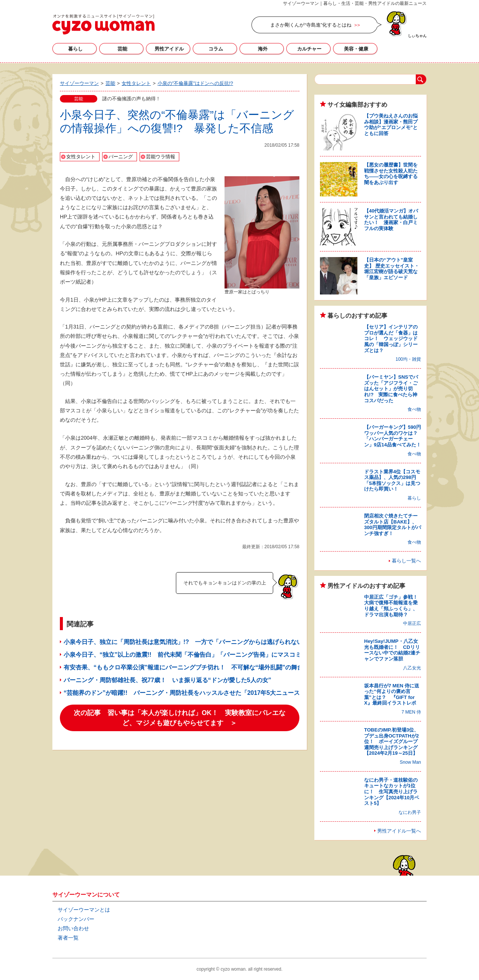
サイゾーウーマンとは (84, 910)
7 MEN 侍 (411, 712)
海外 (263, 49)
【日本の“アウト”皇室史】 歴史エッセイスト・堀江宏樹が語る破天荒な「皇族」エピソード (392, 269)
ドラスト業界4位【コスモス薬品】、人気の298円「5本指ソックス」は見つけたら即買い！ (392, 480)
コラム (216, 49)
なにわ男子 (410, 812)
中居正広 (412, 623)
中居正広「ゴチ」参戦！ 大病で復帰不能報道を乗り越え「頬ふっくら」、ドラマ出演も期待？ (393, 606)
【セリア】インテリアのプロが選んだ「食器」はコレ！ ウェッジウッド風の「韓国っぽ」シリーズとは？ (391, 338)
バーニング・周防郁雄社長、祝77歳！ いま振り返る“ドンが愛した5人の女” (167, 680)
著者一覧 (68, 938)
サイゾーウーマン (103, 24)
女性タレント (81, 157)
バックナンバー (76, 919)
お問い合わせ (73, 928)
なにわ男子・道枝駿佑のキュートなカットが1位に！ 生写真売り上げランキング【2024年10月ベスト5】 (392, 792)
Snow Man (410, 762)
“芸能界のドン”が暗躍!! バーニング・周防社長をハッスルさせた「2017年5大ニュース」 (185, 693)
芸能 (122, 49)
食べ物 (414, 409)
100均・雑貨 (408, 359)
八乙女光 (412, 668)
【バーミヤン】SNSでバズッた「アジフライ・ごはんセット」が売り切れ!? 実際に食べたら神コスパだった (391, 389)
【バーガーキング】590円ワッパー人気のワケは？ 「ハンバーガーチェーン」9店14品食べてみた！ (393, 436)
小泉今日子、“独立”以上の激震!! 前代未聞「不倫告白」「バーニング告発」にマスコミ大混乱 (191, 655)
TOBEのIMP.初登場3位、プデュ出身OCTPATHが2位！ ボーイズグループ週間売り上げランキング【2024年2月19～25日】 (391, 741)
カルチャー (309, 49)
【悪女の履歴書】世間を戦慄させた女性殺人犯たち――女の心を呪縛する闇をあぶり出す (391, 174)
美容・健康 (356, 49)
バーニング (121, 157)
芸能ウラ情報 (161, 157)
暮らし (75, 49)
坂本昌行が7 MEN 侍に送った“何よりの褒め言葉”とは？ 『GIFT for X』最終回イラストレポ (392, 694)
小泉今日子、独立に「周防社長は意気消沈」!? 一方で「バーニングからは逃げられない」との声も (198, 642)
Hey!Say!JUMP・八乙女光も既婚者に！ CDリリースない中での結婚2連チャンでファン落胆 (392, 650)
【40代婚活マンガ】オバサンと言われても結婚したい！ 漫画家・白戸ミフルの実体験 (391, 220)
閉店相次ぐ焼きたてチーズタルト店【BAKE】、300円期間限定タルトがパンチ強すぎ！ (393, 525)
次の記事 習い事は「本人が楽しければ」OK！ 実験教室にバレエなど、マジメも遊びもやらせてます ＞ (180, 718)
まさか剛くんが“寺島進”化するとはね (311, 25)
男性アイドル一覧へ (399, 831)
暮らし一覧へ (406, 561)
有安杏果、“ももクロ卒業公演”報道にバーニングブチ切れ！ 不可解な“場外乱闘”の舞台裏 (186, 667)
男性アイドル (169, 49)
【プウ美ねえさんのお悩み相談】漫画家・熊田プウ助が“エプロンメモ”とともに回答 (391, 125)
